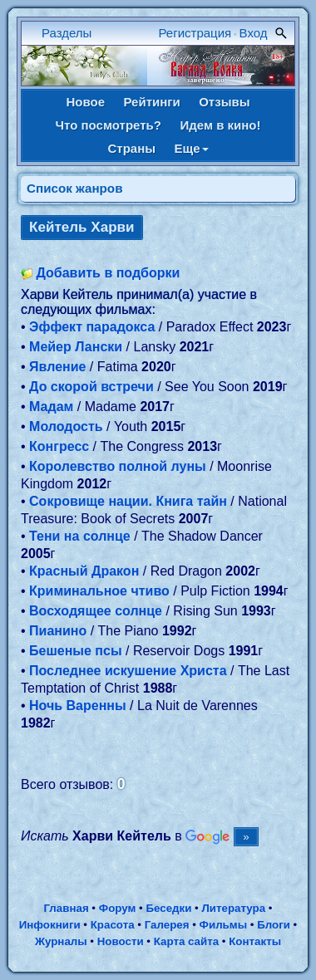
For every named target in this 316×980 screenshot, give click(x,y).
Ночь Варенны (78, 706)
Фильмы (223, 925)
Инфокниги (50, 925)
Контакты (255, 941)
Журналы (61, 941)
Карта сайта (186, 941)
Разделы (67, 33)
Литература (233, 908)
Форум (118, 908)
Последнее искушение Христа (128, 671)
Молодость (66, 426)
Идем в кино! (220, 125)
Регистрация (195, 33)
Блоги (274, 925)
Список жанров (75, 188)
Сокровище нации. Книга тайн (128, 501)
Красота (113, 925)
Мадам (51, 407)
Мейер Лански (76, 347)
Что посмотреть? (109, 125)
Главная (66, 908)
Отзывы (224, 102)
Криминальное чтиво (99, 591)
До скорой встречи (91, 387)
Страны (131, 148)
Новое (85, 102)
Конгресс (59, 446)
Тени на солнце (80, 536)
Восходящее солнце (96, 611)
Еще (192, 148)
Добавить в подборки (108, 273)
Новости (121, 941)
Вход (254, 33)
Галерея (167, 925)
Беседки (168, 908)
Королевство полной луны (118, 466)
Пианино (58, 631)
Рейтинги (151, 102)
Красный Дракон (84, 571)
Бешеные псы (76, 651)
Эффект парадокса (92, 327)
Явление (57, 367)
